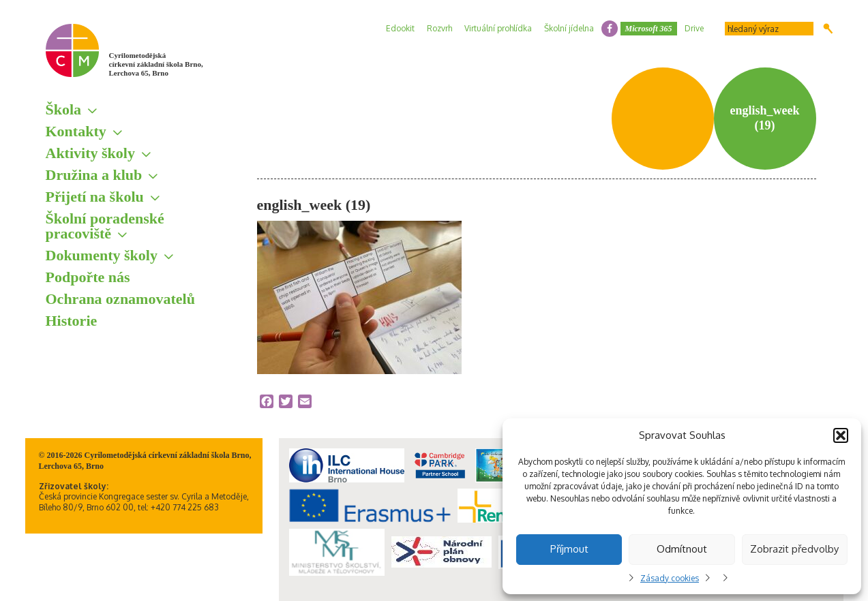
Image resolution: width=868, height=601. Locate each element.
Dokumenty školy (102, 255)
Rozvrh (439, 28)
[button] (841, 435)
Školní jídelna (569, 28)
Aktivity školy (90, 153)
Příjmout (569, 549)
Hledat (828, 29)
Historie (72, 321)
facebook (610, 29)
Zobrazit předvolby (794, 549)
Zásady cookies (670, 578)
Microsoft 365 (649, 29)
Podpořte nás (88, 277)
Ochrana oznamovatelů (120, 299)
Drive (694, 28)
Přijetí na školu (95, 197)
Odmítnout (682, 549)
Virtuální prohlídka (498, 28)
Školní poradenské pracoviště (105, 226)
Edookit (400, 28)
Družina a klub (94, 175)
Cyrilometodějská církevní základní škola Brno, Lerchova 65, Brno (156, 64)
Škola (64, 109)
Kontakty (76, 131)
